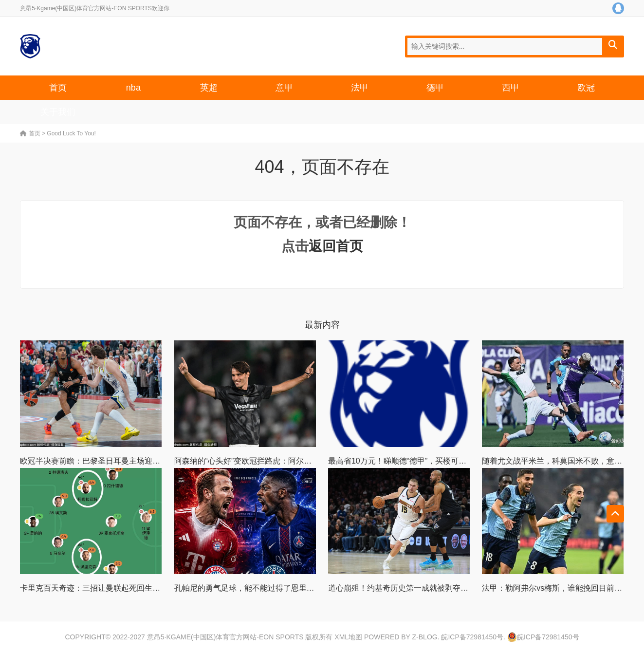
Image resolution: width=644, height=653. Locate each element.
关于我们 (58, 112)
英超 (209, 88)
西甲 (511, 88)
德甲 (435, 88)
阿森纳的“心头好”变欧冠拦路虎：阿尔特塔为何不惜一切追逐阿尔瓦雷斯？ (302, 461)
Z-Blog (425, 637)
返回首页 (336, 246)
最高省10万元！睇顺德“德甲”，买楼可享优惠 (405, 461)
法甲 (360, 88)
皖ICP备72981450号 (472, 637)
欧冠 (586, 88)
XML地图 (348, 637)
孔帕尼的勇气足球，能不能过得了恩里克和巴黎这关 (264, 588)
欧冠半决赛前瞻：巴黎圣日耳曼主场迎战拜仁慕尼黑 (110, 461)
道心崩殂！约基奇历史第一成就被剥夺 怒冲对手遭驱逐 (423, 588)
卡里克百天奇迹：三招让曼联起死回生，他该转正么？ (113, 588)
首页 (58, 88)
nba (133, 88)
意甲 (284, 88)
